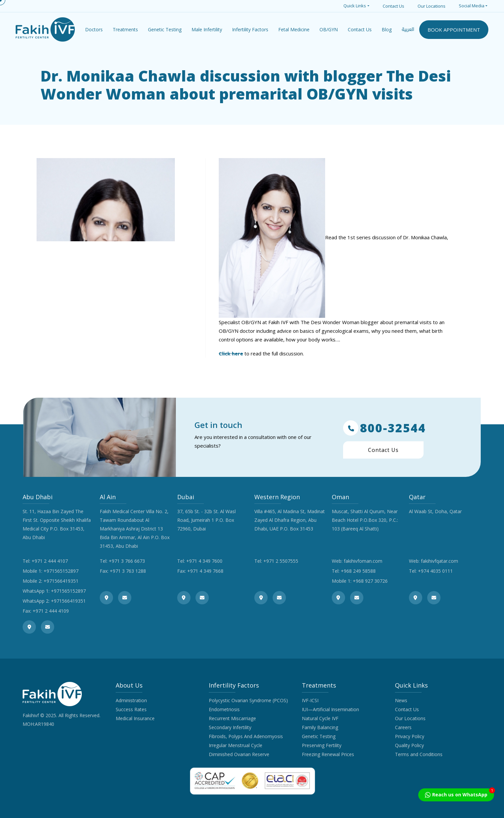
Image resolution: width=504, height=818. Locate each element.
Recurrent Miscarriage (232, 718)
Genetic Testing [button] (165, 29)
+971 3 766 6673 (127, 561)
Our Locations (432, 6)
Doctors (94, 29)
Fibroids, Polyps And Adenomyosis (246, 736)
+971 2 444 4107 (50, 561)
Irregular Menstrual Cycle (236, 745)
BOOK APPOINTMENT (454, 30)
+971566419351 (61, 581)
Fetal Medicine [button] (294, 29)
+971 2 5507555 (281, 561)
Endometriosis (224, 709)
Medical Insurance (135, 718)
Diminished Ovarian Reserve (239, 754)
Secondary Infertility (230, 727)
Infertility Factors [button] (250, 29)
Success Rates (131, 709)
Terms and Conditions (419, 754)
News (401, 700)
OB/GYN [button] (329, 29)
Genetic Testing (319, 736)
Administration (131, 700)
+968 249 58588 (358, 571)
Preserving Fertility (322, 745)
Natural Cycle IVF (320, 718)
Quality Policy (409, 745)
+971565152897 (61, 571)
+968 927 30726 (370, 581)
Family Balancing (320, 727)
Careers (403, 727)
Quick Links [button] (355, 6)
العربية (408, 29)
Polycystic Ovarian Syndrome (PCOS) (248, 700)
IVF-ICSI (310, 700)
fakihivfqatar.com (440, 561)
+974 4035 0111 (435, 571)
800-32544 (384, 428)
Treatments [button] (125, 29)
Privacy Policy (410, 736)
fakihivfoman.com (363, 561)
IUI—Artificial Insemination (330, 709)
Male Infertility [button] (207, 29)
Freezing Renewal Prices (328, 754)
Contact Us (393, 6)
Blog (387, 29)
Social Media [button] (472, 6)
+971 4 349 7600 (204, 561)
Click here (231, 353)
